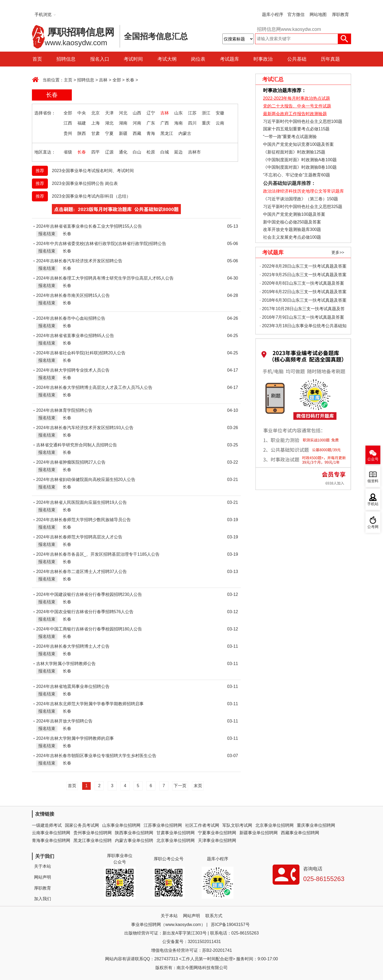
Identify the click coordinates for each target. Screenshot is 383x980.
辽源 (109, 152)
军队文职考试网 (237, 825)
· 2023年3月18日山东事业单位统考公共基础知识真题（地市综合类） (303, 327)
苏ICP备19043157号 (230, 925)
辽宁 (151, 113)
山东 (178, 113)
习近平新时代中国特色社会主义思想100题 (303, 121)
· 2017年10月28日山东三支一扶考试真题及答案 (302, 310)
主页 (68, 80)
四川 (192, 123)
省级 (68, 152)
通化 (123, 152)
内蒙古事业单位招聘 (134, 840)
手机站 (373, 504)
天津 (109, 113)
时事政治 (263, 59)
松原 (151, 152)
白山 (137, 152)
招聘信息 (66, 59)
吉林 (103, 80)
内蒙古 (185, 133)
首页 (37, 59)
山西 (137, 113)
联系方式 (214, 916)
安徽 (220, 113)
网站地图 (318, 14)
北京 (95, 113)
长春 (130, 80)
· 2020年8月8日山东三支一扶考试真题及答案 (302, 283)
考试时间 (133, 59)
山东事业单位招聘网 (121, 825)
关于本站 (43, 866)
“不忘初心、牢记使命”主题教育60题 (296, 175)
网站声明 (43, 877)
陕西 (82, 133)
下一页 (180, 786)
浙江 (206, 113)
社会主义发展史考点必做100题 (292, 237)
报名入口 (100, 59)
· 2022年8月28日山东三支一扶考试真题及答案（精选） (303, 267)
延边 (178, 152)
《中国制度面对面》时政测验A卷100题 (300, 160)
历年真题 (330, 59)
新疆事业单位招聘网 (259, 833)
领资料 (373, 481)
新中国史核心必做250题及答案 (292, 222)
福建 (82, 123)
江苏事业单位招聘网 (163, 825)
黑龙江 (167, 133)
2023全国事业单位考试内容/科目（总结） (91, 196)
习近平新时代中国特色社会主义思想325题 (303, 207)
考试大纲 (167, 59)
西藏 (137, 133)
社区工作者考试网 (202, 825)
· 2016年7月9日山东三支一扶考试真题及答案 (302, 317)
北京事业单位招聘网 (274, 825)
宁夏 (109, 133)
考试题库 (230, 59)
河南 (137, 123)
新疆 (123, 133)
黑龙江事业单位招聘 (93, 840)
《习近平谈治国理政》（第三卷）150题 (299, 199)
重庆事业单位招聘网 (316, 825)
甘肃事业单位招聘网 (176, 833)
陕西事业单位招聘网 (134, 833)
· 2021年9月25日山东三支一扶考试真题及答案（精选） (303, 276)
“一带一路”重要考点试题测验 (290, 137)
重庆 (206, 123)
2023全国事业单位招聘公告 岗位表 (85, 183)
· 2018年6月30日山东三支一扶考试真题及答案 (303, 300)
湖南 (123, 123)
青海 (151, 133)
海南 (178, 123)
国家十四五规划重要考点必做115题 (296, 129)
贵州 (68, 133)
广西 (165, 123)
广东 (151, 123)
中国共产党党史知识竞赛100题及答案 (299, 144)
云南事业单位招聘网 (51, 833)
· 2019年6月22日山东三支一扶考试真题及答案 (303, 292)
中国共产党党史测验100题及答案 (294, 214)
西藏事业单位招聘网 (300, 833)
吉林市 (194, 152)
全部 (117, 80)
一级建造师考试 (47, 825)
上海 (95, 123)
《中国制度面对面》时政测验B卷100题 (300, 167)
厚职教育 (340, 14)
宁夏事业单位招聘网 (217, 833)
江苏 (192, 113)
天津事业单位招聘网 (217, 840)
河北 (123, 113)
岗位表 (198, 59)
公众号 (373, 459)
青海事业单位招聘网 (51, 840)
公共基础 (297, 59)
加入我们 (43, 899)
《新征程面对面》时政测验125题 (294, 152)
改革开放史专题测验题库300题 (291, 229)
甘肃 (95, 133)
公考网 (373, 527)
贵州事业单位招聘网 (93, 833)
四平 (95, 152)
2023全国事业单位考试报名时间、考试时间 (93, 171)
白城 (165, 152)
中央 (82, 113)
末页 (198, 786)
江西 (68, 123)
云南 (220, 123)
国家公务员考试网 (82, 825)
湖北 (109, 123)
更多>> (338, 252)
